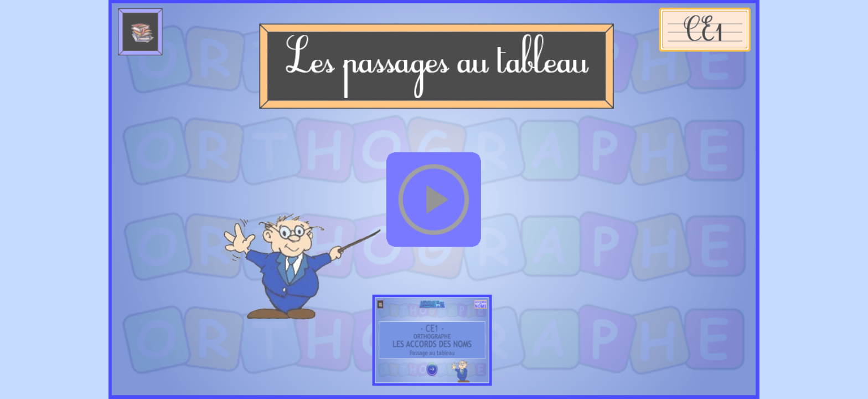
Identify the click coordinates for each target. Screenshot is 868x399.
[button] (434, 199)
